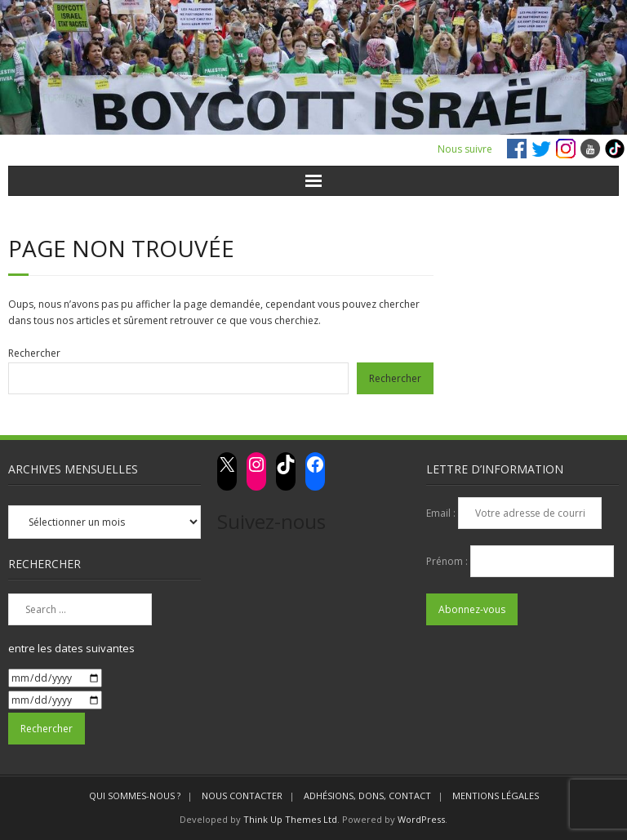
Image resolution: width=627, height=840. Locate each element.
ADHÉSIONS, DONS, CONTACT (367, 796)
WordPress (421, 819)
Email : (442, 513)
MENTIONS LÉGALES (496, 796)
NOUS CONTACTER (242, 796)
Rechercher (34, 353)
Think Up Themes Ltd (290, 819)
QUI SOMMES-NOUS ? (135, 796)
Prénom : (448, 561)
